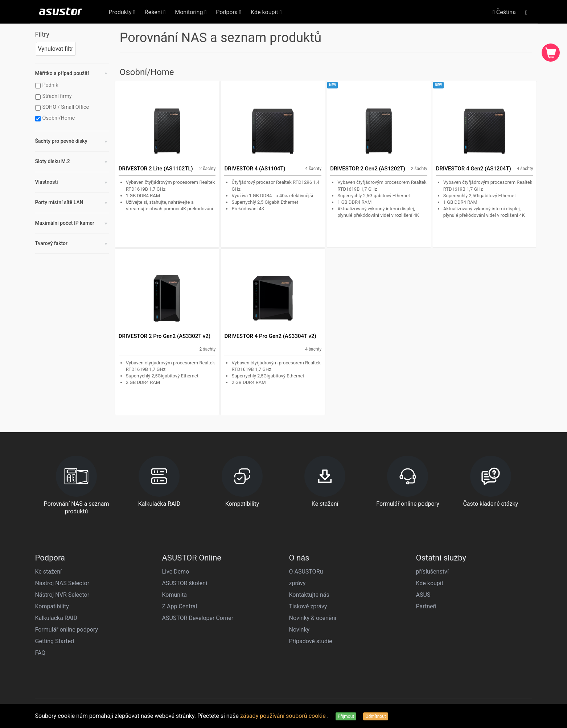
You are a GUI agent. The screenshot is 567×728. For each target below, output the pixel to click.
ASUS (423, 595)
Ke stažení (49, 572)
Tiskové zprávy (308, 606)
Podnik (48, 85)
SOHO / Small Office (63, 107)
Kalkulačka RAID (56, 618)
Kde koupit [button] (266, 12)
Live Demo (176, 572)
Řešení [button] (155, 12)
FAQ (40, 653)
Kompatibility (52, 606)
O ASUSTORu (306, 572)
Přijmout (346, 716)
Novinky (299, 630)
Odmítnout (375, 716)
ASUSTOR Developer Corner (198, 618)
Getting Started (55, 641)
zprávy (297, 583)
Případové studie (311, 641)
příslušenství (432, 572)
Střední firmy (54, 96)
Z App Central (180, 606)
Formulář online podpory (67, 630)
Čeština (504, 12)
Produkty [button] (122, 12)
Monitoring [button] (191, 12)
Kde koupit (430, 583)
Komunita (174, 595)
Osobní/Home (56, 118)
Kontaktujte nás (309, 595)
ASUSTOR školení (185, 583)
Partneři (426, 606)
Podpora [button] (229, 12)
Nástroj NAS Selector (62, 583)
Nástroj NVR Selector (62, 595)
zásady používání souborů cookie (284, 716)
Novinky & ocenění (313, 618)
